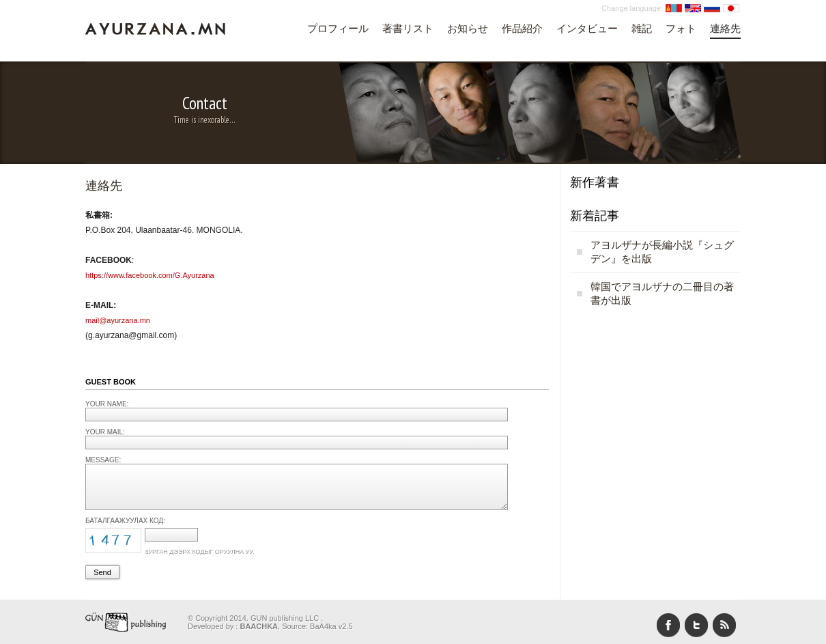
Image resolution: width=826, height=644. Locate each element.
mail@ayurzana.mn (118, 320)
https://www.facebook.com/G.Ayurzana (150, 275)
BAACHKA (259, 626)
